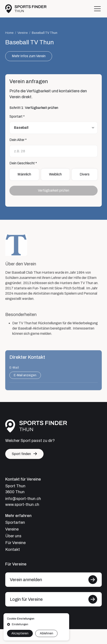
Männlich (24, 174)
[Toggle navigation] (97, 9)
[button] (36, 624)
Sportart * (17, 116)
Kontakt (13, 550)
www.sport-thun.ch (22, 505)
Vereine (23, 33)
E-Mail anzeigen (25, 378)
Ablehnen (46, 633)
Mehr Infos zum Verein (29, 56)
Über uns (13, 536)
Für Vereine (15, 543)
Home (9, 33)
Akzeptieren (20, 633)
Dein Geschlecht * (23, 163)
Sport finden (21, 454)
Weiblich (55, 174)
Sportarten (15, 522)
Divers (85, 174)
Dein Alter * (18, 140)
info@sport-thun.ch (23, 499)
